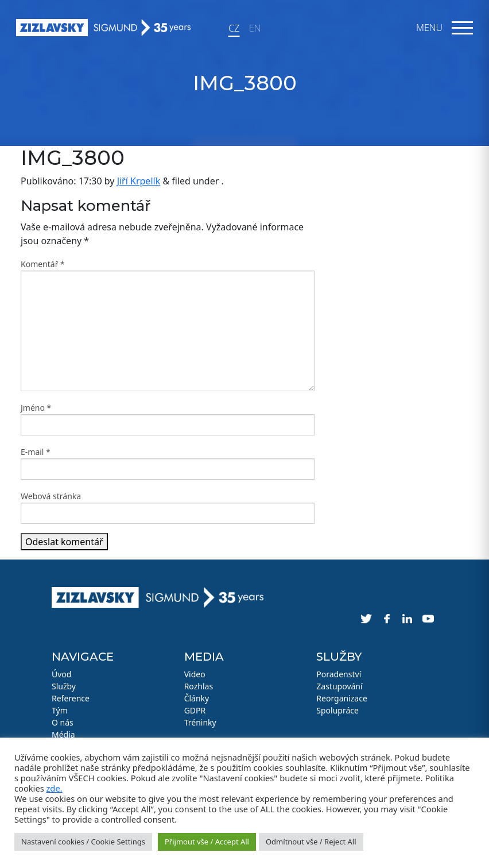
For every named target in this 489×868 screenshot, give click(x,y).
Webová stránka (51, 496)
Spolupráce (337, 710)
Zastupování (339, 686)
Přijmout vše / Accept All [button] (207, 842)
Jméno (36, 408)
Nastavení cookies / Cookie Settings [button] (83, 842)
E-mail (36, 452)
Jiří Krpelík (139, 181)
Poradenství (339, 674)
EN (255, 28)
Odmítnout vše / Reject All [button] (311, 842)
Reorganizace (342, 698)
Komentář (43, 264)
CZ (234, 28)
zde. (54, 788)
